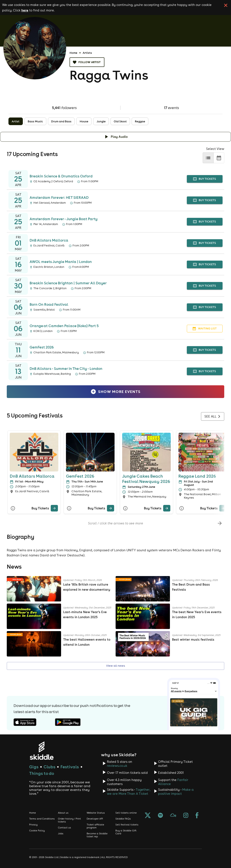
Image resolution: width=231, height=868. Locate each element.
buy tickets (205, 179)
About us (63, 813)
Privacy (33, 825)
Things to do (42, 773)
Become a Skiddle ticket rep (97, 835)
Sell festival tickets (127, 825)
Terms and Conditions (42, 819)
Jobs (61, 833)
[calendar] (219, 158)
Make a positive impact (176, 792)
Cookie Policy (37, 831)
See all (213, 416)
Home (73, 53)
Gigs (34, 767)
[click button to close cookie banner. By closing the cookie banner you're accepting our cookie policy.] (226, 5)
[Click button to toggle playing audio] (115, 137)
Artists (87, 53)
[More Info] (13, 508)
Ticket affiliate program (95, 826)
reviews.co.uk (117, 766)
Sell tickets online (126, 813)
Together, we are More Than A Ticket (129, 792)
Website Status (96, 813)
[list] (208, 158)
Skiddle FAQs (123, 819)
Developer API (95, 819)
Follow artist (87, 62)
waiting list (205, 329)
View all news (115, 666)
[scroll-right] (220, 523)
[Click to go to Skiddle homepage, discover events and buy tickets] (42, 751)
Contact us (64, 828)
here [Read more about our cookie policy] (25, 10)
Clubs (49, 767)
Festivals (70, 767)
